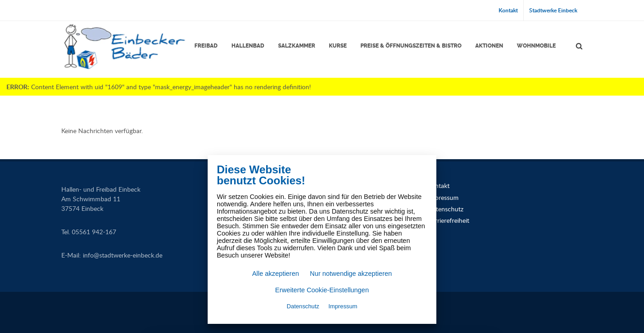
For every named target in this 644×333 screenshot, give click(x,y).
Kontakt (508, 10)
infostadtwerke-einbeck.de (123, 255)
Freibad (206, 46)
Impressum (443, 197)
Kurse (338, 46)
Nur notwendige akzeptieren (351, 274)
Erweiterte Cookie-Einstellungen (322, 290)
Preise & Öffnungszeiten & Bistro (411, 46)
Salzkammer (297, 46)
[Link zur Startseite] (124, 46)
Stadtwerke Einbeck (553, 10)
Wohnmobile (536, 46)
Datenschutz (445, 209)
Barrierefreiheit (448, 220)
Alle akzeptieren (275, 274)
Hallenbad (248, 46)
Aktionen (489, 46)
